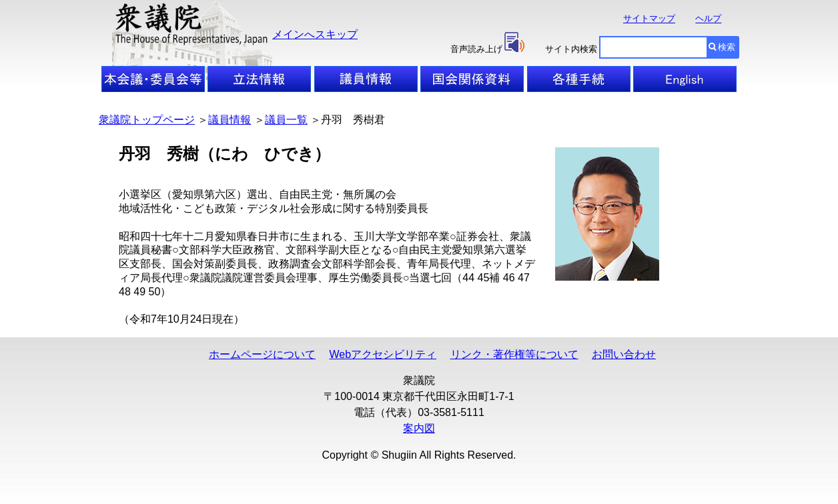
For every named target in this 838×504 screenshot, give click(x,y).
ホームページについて (262, 354)
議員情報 (230, 120)
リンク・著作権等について (514, 354)
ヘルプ (708, 19)
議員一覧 (286, 120)
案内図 (419, 428)
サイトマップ (649, 19)
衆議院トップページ (147, 120)
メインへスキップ (315, 34)
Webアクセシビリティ (383, 354)
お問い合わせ (624, 354)
